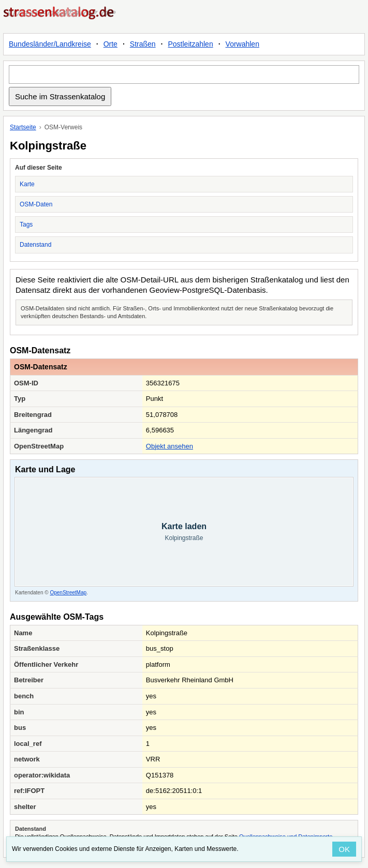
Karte (27, 184)
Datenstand (35, 245)
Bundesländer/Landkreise (50, 44)
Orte (111, 44)
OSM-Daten (36, 204)
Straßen (143, 44)
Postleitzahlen (191, 44)
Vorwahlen (242, 44)
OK (344, 849)
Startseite (23, 127)
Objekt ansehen (170, 446)
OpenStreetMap (68, 593)
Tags (26, 225)
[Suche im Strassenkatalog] (184, 74)
